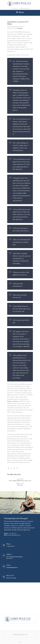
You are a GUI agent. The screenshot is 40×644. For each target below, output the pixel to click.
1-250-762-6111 (12, 533)
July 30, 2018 (20, 479)
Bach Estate (20, 485)
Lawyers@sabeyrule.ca (14, 535)
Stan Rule (19, 28)
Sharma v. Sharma (13, 401)
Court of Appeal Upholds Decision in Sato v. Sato (20, 481)
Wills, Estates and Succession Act (15, 27)
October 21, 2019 (11, 28)
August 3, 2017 (20, 483)
